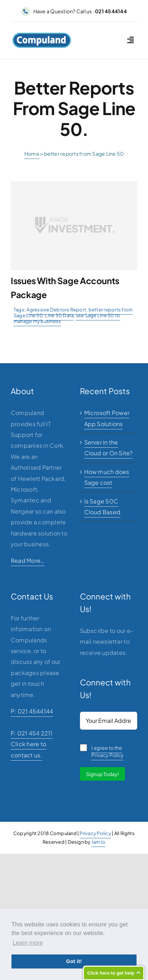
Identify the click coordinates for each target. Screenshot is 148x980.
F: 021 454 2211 (32, 733)
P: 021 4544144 (32, 711)
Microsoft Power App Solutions (107, 418)
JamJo (98, 842)
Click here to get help (111, 973)
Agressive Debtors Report (56, 310)
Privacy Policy (95, 833)
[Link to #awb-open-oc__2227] (130, 40)
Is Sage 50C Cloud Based (102, 507)
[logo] (42, 35)
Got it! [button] (74, 961)
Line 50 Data (59, 315)
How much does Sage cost (107, 477)
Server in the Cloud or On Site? (109, 448)
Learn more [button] (28, 943)
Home (32, 154)
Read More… (28, 560)
